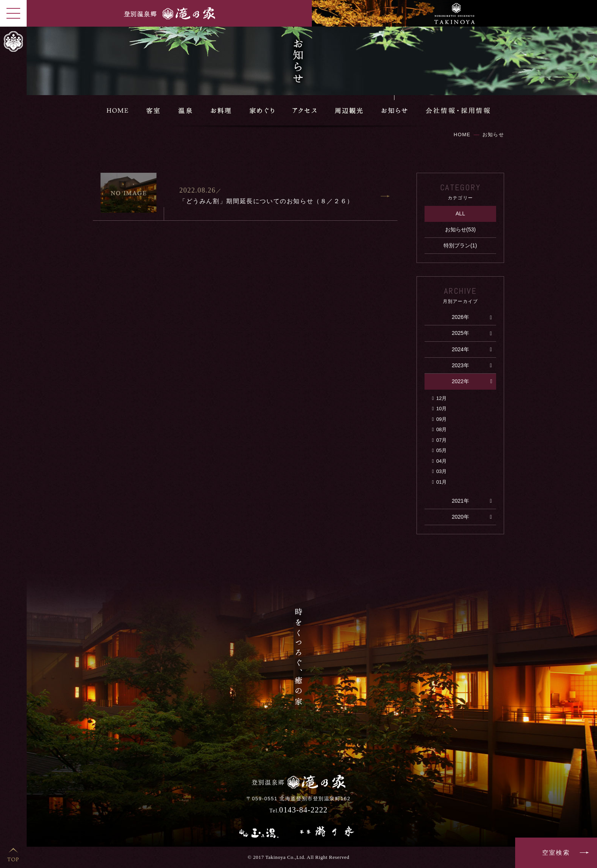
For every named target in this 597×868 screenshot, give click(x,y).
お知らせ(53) (461, 229)
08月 (441, 429)
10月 (441, 409)
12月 (441, 398)
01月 (441, 482)
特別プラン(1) (460, 245)
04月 (441, 461)
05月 (441, 450)
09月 (441, 419)
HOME (462, 135)
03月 (441, 471)
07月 (441, 440)
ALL (461, 213)
